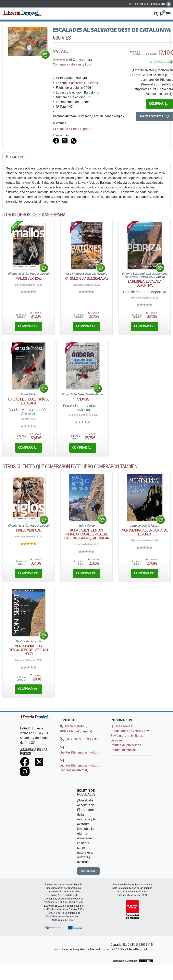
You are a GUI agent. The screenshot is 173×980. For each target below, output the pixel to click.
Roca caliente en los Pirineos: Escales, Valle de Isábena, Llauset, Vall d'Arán (86, 534)
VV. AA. (60, 51)
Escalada (62, 129)
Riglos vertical (29, 530)
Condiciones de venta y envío (131, 731)
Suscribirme (88, 871)
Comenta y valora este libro (72, 64)
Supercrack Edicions (83, 83)
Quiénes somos (121, 726)
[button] (156, 13)
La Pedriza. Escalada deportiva (145, 283)
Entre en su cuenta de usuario (150, 4)
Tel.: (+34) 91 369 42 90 (79, 739)
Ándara (83, 399)
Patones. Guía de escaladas (87, 278)
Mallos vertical (29, 278)
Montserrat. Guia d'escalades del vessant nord (28, 650)
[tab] (14, 158)
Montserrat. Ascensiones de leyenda (145, 532)
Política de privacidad (126, 745)
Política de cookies (124, 750)
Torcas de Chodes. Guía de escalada (28, 401)
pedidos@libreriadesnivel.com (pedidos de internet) (80, 765)
